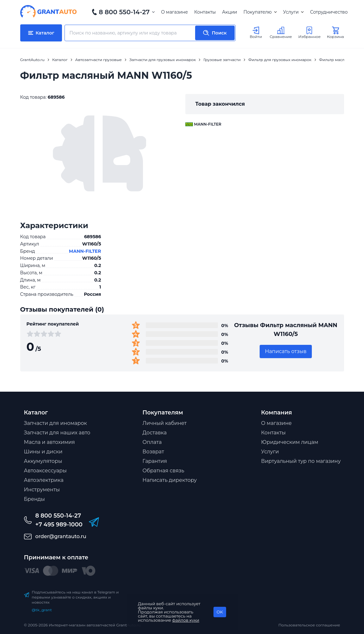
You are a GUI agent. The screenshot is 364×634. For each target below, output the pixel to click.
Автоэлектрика (44, 480)
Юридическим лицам (290, 442)
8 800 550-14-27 (124, 12)
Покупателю (260, 12)
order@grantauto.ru (61, 536)
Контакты (205, 12)
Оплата (152, 442)
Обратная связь (163, 471)
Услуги (293, 12)
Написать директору (170, 480)
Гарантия (155, 461)
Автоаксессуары (45, 471)
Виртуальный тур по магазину (301, 461)
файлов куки (186, 620)
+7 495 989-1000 (59, 525)
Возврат (153, 452)
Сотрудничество (329, 12)
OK (220, 612)
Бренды (34, 499)
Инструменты (42, 490)
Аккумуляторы (43, 461)
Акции (229, 12)
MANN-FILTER (85, 251)
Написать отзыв (286, 351)
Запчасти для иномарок (56, 423)
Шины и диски (43, 452)
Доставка (155, 433)
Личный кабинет (165, 423)
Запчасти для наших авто (57, 433)
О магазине (174, 12)
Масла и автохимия (49, 442)
